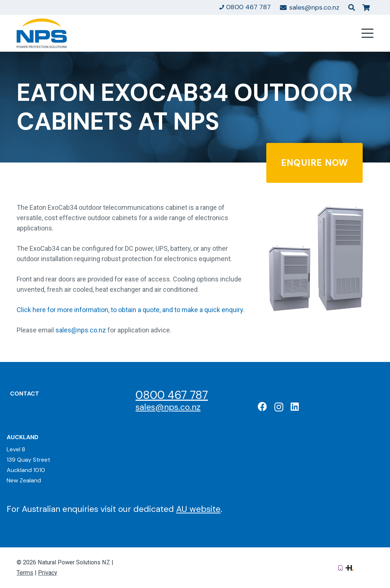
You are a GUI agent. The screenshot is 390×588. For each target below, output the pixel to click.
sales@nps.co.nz (81, 330)
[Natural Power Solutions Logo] (42, 33)
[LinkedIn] (295, 406)
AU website (198, 509)
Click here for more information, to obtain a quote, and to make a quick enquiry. (131, 310)
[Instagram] (279, 407)
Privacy (48, 573)
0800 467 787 (172, 395)
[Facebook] (262, 406)
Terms (25, 573)
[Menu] (368, 33)
